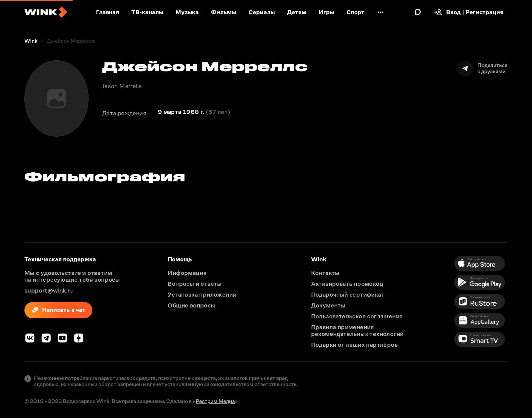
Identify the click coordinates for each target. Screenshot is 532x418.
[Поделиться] (482, 68)
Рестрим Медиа (215, 401)
